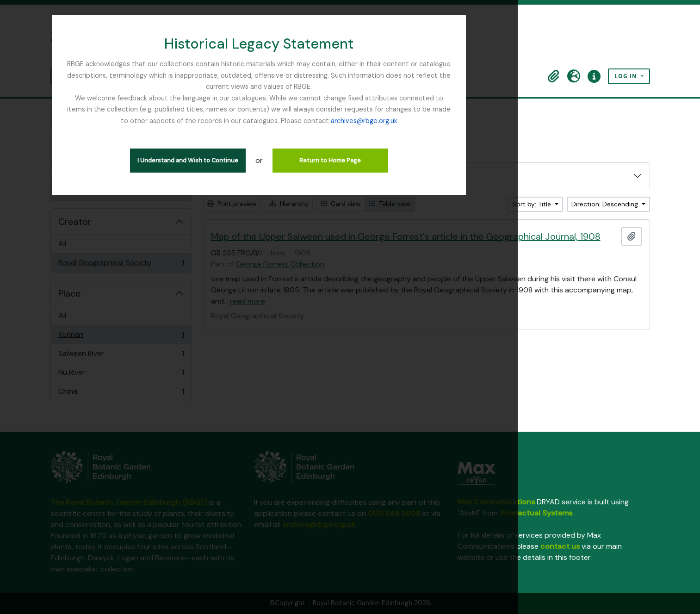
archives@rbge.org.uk (567, 98)
